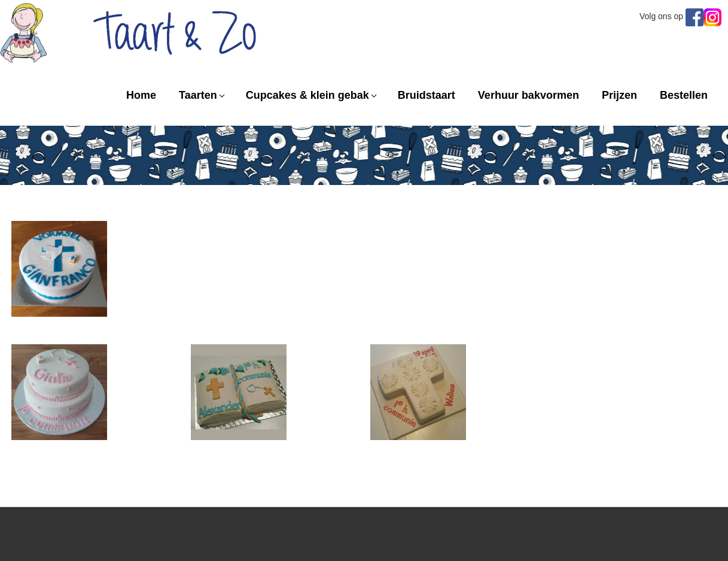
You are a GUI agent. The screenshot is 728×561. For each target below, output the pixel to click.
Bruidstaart (427, 95)
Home (141, 95)
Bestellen (684, 95)
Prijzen (619, 95)
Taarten (198, 95)
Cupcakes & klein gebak (307, 95)
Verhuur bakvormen (529, 95)
